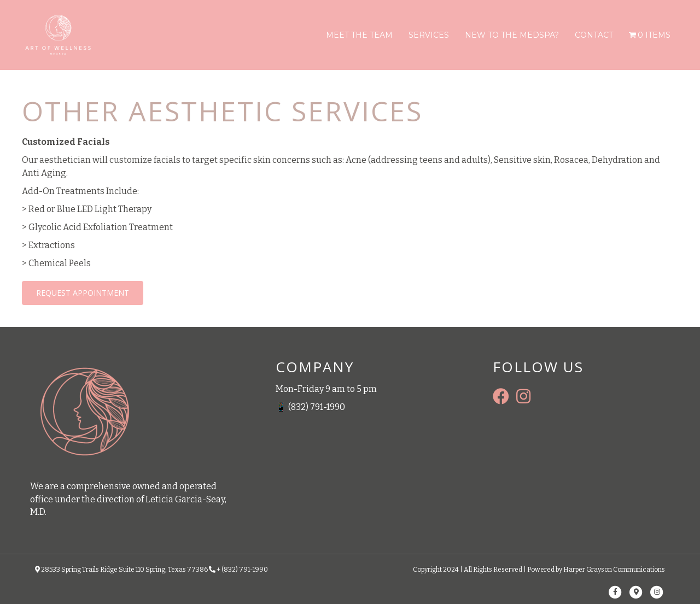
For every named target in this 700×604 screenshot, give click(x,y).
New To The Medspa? (512, 35)
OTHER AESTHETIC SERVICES (222, 111)
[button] (83, 293)
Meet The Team (359, 35)
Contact (594, 35)
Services (429, 35)
